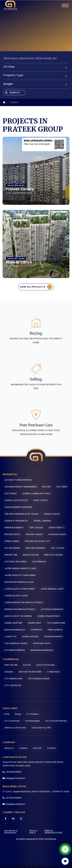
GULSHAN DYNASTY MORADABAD (21, 487)
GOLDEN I (9, 672)
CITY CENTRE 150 (13, 685)
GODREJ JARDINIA (42, 521)
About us (9, 748)
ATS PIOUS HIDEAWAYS (52, 609)
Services (37, 748)
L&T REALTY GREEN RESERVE (18, 480)
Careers (23, 748)
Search (13, 93)
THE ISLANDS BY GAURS (16, 643)
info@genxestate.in (15, 778)
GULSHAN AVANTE (57, 534)
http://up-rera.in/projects (37, 144)
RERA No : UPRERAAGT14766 (53, 832)
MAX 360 (47, 487)
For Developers (33, 721)
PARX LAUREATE (55, 630)
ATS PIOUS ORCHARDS (16, 562)
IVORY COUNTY (41, 500)
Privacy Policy (33, 832)
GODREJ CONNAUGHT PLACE (37, 494)
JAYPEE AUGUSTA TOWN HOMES (20, 575)
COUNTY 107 (11, 637)
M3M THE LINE (11, 665)
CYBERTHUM (53, 672)
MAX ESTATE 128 (31, 555)
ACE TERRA (62, 487)
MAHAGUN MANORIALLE (42, 650)
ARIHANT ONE (11, 555)
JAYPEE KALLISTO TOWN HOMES (20, 589)
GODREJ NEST (35, 623)
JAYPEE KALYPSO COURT (16, 596)
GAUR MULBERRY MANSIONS (18, 507)
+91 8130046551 (13, 772)
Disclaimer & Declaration (11, 832)
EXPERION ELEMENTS (14, 528)
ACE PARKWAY (39, 562)
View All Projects (37, 287)
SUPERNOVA (36, 630)
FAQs (7, 714)
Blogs (18, 714)
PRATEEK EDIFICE (12, 534)
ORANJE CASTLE (52, 514)
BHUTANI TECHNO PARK (30, 672)
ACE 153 (27, 665)
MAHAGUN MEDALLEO (15, 630)
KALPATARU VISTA (42, 643)
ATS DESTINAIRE (12, 548)
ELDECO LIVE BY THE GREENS (18, 616)
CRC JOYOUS (58, 548)
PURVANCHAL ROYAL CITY (37, 541)
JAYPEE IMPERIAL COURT (52, 589)
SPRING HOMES (12, 541)
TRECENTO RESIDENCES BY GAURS (21, 514)
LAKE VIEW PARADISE (35, 548)
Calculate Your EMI (41, 728)
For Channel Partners (56, 721)
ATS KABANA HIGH (13, 679)
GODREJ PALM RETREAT (49, 616)
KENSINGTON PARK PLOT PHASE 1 (20, 609)
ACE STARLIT (11, 494)
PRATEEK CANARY (34, 534)
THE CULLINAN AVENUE (39, 679)
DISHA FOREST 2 (57, 528)
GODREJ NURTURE (13, 623)
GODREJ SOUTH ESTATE (16, 500)
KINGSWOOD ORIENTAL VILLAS (19, 582)
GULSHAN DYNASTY (54, 637)
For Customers (12, 721)
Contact (51, 748)
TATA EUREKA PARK (56, 623)
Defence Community (15, 728)
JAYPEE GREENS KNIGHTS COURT (21, 568)
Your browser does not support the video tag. (36, 26)
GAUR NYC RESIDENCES (16, 521)
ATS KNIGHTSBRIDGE (15, 650)
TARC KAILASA (36, 528)
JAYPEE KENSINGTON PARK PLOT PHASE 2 (24, 602)
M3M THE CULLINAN (53, 555)
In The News (33, 714)
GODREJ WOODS (30, 637)
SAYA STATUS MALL (46, 665)
